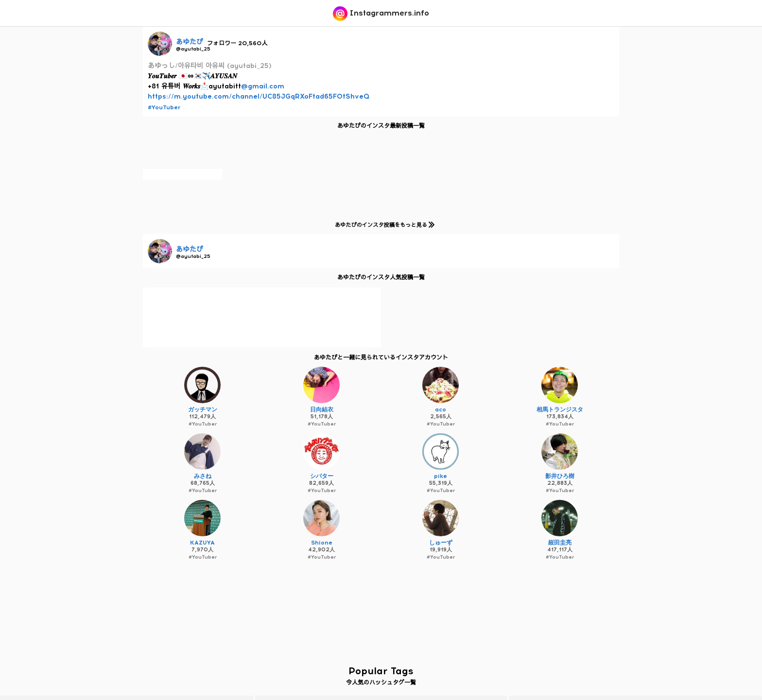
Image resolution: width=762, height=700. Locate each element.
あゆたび (190, 42)
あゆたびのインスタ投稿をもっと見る (383, 225)
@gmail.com (263, 86)
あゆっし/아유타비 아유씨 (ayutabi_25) (210, 66)
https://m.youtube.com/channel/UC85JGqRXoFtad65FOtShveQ (259, 96)
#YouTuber (164, 107)
